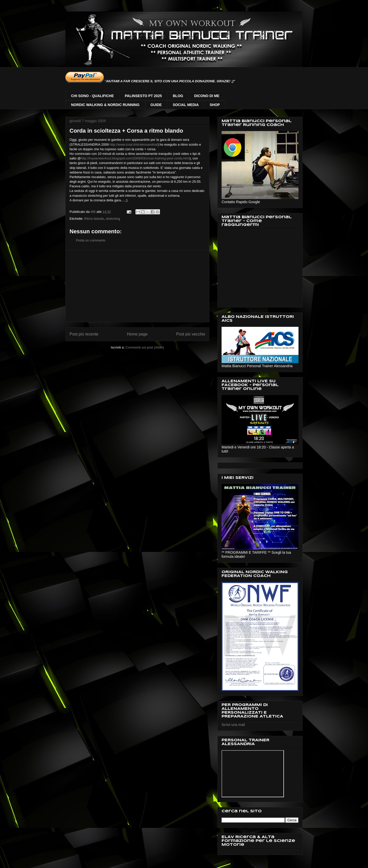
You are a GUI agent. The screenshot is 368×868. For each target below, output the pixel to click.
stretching (113, 219)
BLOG (178, 96)
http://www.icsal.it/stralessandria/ (134, 144)
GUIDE (156, 105)
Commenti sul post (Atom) (145, 347)
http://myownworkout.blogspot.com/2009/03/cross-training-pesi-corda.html (135, 158)
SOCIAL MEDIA (186, 105)
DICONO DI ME (207, 96)
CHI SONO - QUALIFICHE (92, 96)
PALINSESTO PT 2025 (143, 96)
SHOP (215, 105)
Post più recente (84, 334)
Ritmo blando (94, 219)
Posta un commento (91, 240)
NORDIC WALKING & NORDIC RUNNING (105, 105)
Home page (137, 334)
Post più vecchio (191, 334)
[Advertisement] (137, 286)
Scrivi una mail (233, 725)
